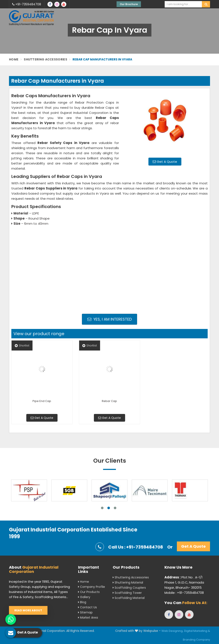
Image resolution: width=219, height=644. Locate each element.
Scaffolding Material (129, 598)
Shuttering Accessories (45, 59)
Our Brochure (129, 4)
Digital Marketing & (197, 631)
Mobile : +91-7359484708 (184, 593)
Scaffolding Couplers (129, 588)
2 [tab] (109, 508)
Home (14, 59)
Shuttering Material (128, 582)
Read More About (28, 610)
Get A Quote (165, 162)
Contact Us (87, 607)
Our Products (89, 592)
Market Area (88, 618)
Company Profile (92, 587)
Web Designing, (172, 631)
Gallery (84, 597)
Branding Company (196, 640)
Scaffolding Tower (127, 593)
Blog (82, 602)
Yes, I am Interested (110, 319)
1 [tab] (102, 508)
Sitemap (85, 612)
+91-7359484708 (27, 4)
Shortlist (22, 345)
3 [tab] (115, 508)
